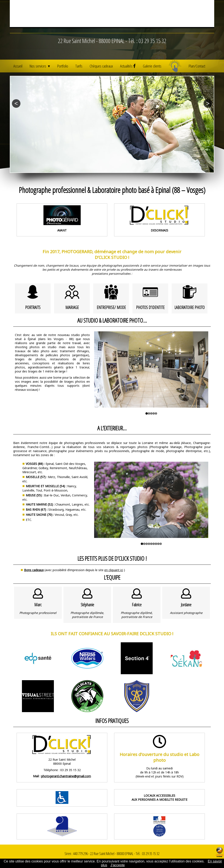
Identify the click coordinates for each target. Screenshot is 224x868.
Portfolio (63, 66)
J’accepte (118, 865)
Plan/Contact (197, 66)
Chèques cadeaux (101, 66)
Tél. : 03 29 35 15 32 (147, 51)
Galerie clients (152, 66)
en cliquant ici (114, 570)
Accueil (18, 66)
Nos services (38, 66)
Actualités (128, 66)
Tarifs (79, 66)
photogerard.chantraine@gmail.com (66, 776)
